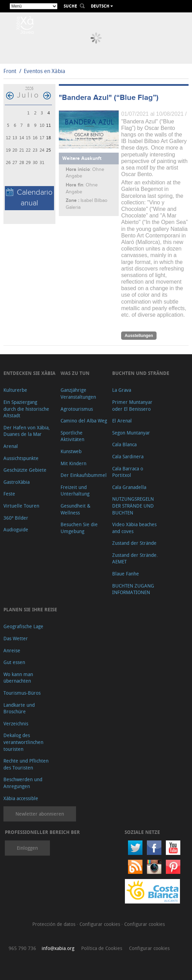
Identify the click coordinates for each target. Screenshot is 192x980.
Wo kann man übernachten (18, 678)
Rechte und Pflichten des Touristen (26, 764)
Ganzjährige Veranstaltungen (78, 393)
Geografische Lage (23, 626)
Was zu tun (75, 373)
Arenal (11, 446)
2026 (29, 88)
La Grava (122, 390)
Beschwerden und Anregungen (23, 783)
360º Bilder (16, 518)
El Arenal (122, 421)
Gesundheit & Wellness (76, 509)
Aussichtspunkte (21, 458)
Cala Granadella (129, 487)
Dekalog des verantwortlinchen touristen (23, 742)
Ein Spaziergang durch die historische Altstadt (26, 409)
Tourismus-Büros (22, 693)
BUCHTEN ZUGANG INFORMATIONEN (133, 589)
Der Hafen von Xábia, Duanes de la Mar (27, 431)
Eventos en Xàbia (45, 71)
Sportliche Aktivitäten (72, 436)
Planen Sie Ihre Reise (30, 609)
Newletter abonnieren (40, 814)
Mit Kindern (73, 463)
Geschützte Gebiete (25, 470)
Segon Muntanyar (131, 433)
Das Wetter (16, 638)
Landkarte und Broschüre (19, 708)
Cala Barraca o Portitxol (128, 472)
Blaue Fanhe (126, 574)
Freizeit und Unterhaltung (75, 491)
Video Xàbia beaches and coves (134, 528)
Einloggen (27, 848)
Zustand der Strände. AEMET (135, 558)
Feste (9, 494)
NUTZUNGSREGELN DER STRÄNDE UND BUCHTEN (133, 506)
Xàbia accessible (21, 798)
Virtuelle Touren (21, 506)
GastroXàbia (17, 482)
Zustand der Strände (134, 543)
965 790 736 (22, 948)
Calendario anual (29, 198)
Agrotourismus (77, 409)
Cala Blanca (124, 444)
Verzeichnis (16, 723)
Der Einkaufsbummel (84, 475)
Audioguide (16, 529)
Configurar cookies (100, 924)
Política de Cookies (102, 948)
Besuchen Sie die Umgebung (79, 528)
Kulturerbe (15, 390)
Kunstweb (71, 451)
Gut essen (14, 662)
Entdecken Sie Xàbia (29, 373)
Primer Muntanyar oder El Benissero (132, 405)
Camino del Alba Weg (84, 421)
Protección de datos (55, 924)
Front (10, 71)
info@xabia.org (58, 948)
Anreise (12, 650)
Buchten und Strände (141, 373)
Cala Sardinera (128, 456)
